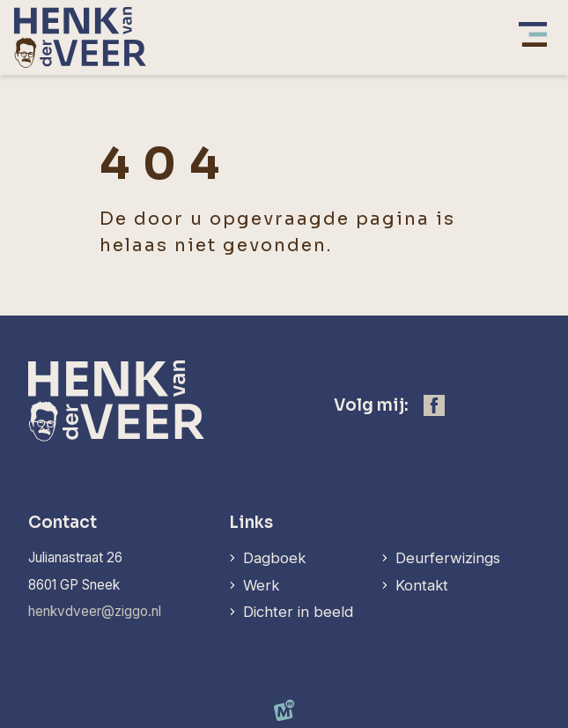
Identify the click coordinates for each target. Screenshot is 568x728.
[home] (80, 37)
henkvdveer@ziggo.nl (95, 611)
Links (251, 522)
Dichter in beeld (298, 612)
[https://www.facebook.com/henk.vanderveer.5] (434, 405)
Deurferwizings (448, 558)
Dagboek (274, 558)
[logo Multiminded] (284, 714)
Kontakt (422, 585)
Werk (261, 585)
